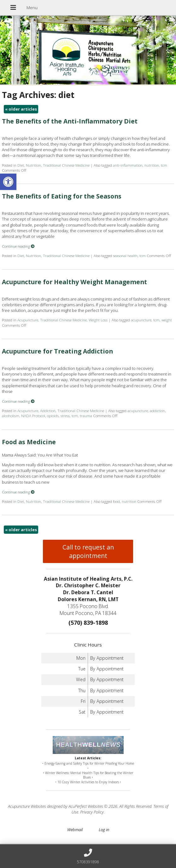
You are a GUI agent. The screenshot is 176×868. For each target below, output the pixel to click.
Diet (21, 165)
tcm (164, 165)
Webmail (75, 830)
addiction (157, 411)
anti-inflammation (128, 165)
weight (167, 320)
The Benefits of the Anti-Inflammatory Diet (70, 121)
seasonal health (125, 256)
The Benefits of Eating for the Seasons (62, 196)
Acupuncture (28, 320)
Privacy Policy (92, 812)
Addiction (48, 411)
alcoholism (11, 416)
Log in (104, 830)
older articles (21, 109)
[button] (8, 182)
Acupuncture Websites (27, 806)
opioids (53, 416)
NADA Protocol (33, 416)
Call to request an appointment (88, 551)
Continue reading (18, 246)
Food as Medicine (29, 442)
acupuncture (141, 320)
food (116, 501)
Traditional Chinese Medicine (66, 165)
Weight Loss (98, 320)
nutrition (152, 165)
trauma (86, 416)
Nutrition (33, 165)
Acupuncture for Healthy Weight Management (74, 282)
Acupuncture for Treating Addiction (57, 351)
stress (65, 416)
